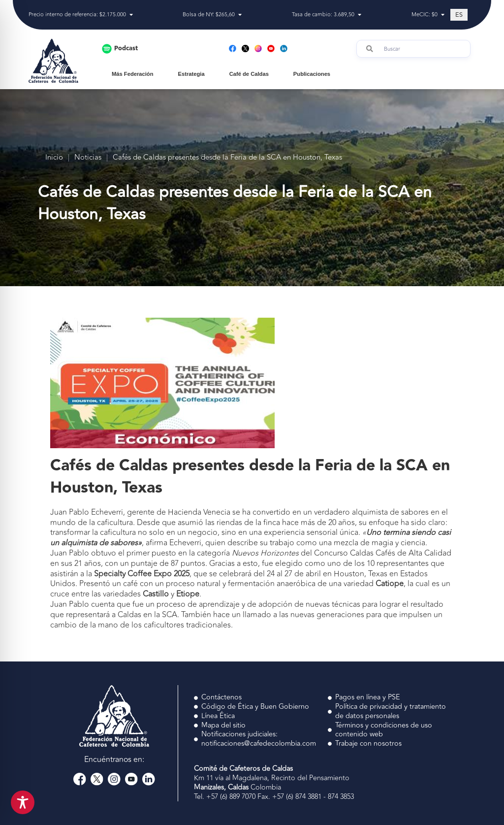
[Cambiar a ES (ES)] (459, 15)
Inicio (54, 158)
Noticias (88, 158)
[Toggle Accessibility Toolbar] (23, 802)
